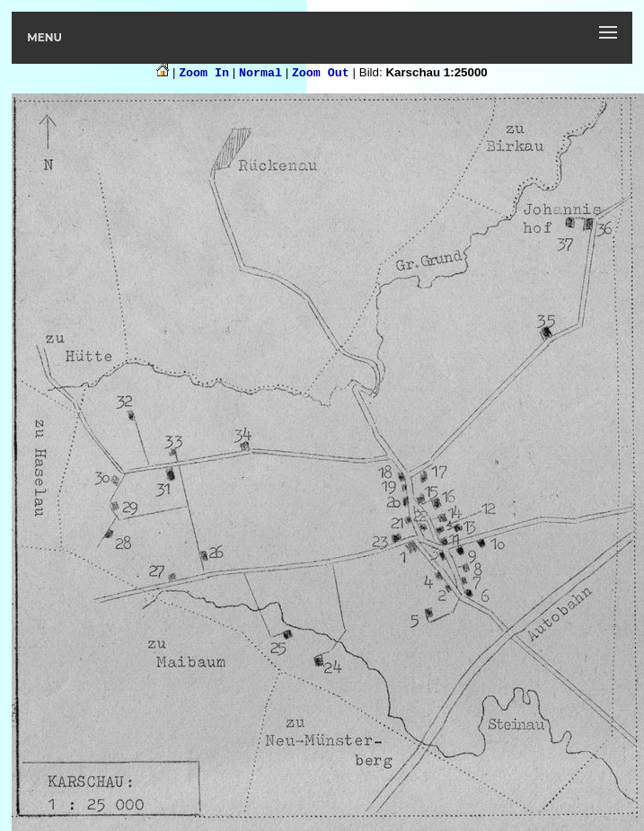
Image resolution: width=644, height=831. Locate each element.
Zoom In (204, 73)
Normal (260, 73)
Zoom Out (321, 73)
